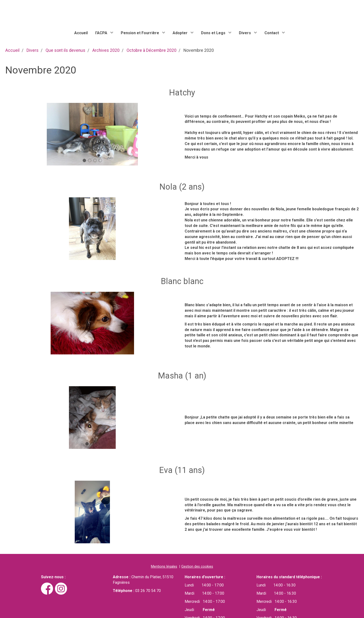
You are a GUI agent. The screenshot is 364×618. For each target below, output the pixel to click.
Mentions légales (164, 567)
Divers (245, 33)
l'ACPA (102, 33)
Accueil (81, 33)
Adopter (181, 33)
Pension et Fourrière (140, 33)
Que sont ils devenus (65, 50)
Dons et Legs (214, 33)
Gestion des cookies (197, 567)
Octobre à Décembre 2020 (152, 50)
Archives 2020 (106, 50)
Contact (272, 33)
